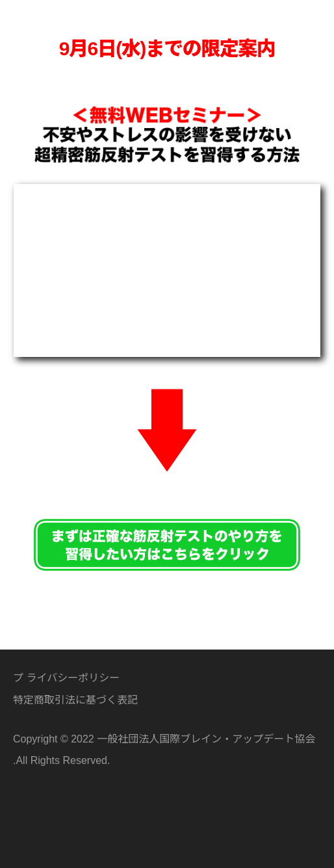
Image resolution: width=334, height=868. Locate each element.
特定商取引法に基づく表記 (75, 699)
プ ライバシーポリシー (66, 677)
